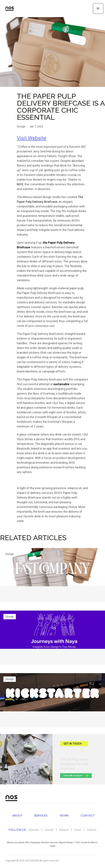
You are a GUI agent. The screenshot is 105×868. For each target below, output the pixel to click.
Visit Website (32, 138)
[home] (7, 9)
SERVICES (41, 816)
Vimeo (78, 830)
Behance (64, 830)
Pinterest (92, 830)
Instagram (34, 830)
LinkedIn (49, 830)
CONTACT (88, 816)
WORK (64, 816)
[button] (98, 9)
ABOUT (17, 816)
